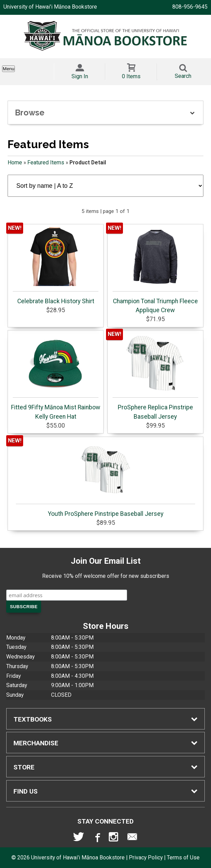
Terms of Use (183, 857)
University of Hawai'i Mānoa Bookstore (50, 7)
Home (15, 162)
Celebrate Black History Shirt (56, 266)
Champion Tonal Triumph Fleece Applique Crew (155, 270)
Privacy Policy (146, 857)
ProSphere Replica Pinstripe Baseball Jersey (155, 377)
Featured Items (46, 162)
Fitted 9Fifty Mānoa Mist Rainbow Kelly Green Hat (56, 377)
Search (183, 76)
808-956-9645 (190, 7)
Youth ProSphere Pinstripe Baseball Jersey (106, 479)
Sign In (80, 76)
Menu (8, 69)
